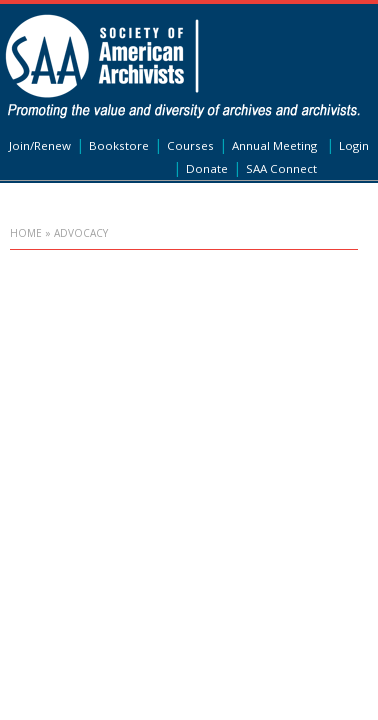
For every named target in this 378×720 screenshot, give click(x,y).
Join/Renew (40, 145)
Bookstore (119, 145)
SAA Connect (281, 168)
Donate (207, 168)
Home (26, 233)
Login (354, 145)
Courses (190, 145)
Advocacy (81, 233)
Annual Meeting (274, 145)
